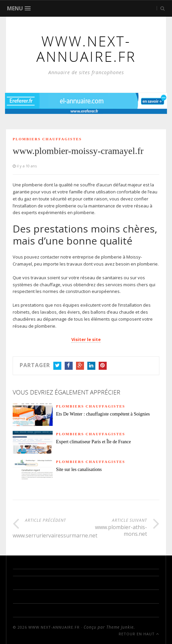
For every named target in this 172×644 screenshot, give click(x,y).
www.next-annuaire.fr (54, 627)
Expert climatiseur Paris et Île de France (93, 442)
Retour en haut (139, 634)
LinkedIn (91, 366)
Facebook (69, 366)
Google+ (80, 366)
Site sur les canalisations (79, 469)
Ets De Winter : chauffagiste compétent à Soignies (103, 414)
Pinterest (103, 366)
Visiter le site (86, 339)
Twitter (57, 366)
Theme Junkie (120, 627)
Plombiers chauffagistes (47, 139)
